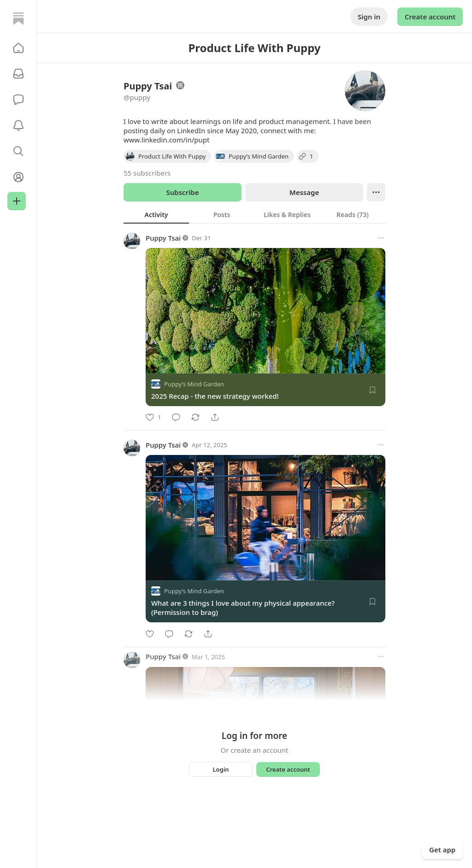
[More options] (381, 238)
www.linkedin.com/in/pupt (166, 140)
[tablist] (254, 214)
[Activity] (18, 125)
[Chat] (18, 100)
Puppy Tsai (163, 238)
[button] (18, 48)
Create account (430, 17)
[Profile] (18, 177)
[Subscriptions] (18, 74)
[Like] (153, 417)
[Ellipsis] (376, 192)
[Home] (18, 18)
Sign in (369, 17)
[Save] (372, 390)
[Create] (17, 201)
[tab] (156, 214)
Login (221, 769)
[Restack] (195, 417)
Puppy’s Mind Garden (194, 384)
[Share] (215, 417)
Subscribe (182, 192)
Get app (442, 850)
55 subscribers (147, 173)
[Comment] (176, 417)
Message (304, 192)
